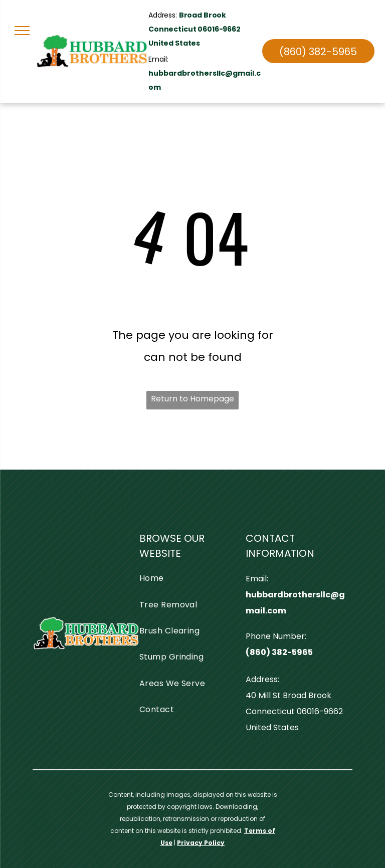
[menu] (22, 31)
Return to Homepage (192, 399)
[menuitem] (189, 578)
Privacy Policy (201, 843)
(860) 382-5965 (279, 652)
